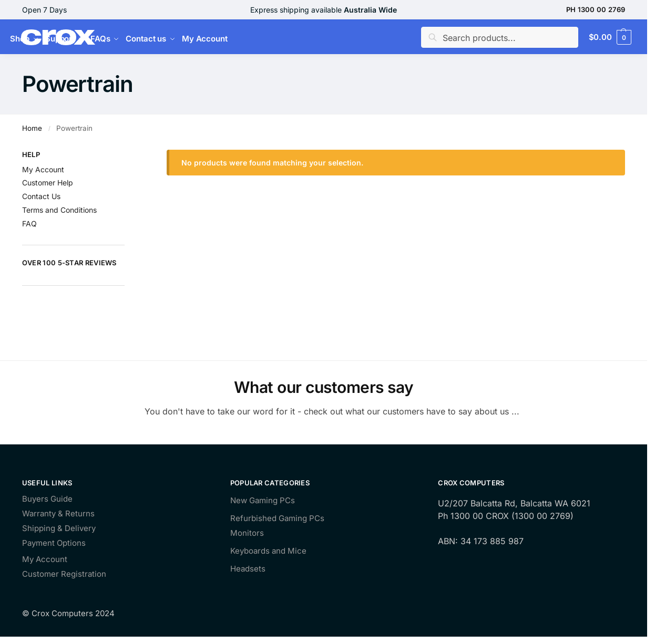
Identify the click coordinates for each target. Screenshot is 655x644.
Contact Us (41, 196)
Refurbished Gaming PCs (277, 518)
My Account (43, 169)
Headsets (248, 569)
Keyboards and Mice (268, 551)
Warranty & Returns (58, 514)
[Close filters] (128, 156)
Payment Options (54, 543)
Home (32, 128)
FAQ (29, 224)
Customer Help (48, 183)
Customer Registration (64, 574)
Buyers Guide (47, 499)
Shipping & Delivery (59, 529)
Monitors (247, 533)
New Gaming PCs (263, 500)
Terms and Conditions (59, 210)
